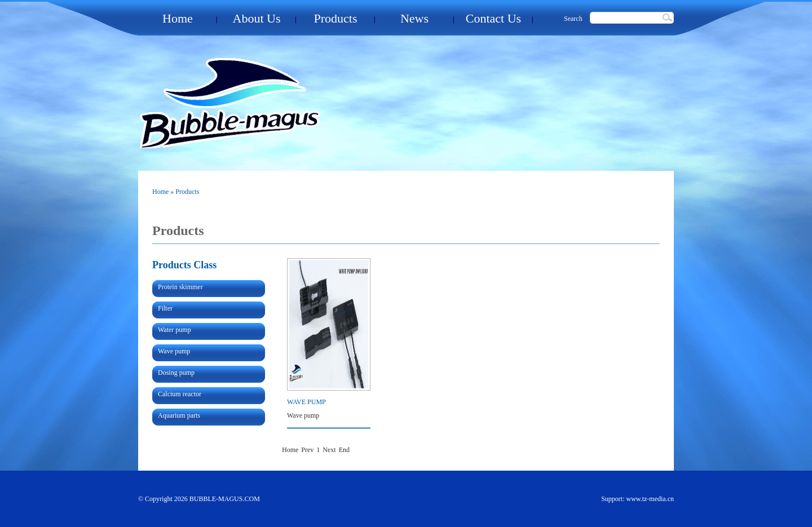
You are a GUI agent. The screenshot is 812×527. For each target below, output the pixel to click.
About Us (257, 18)
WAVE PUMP (306, 402)
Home (178, 18)
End (344, 450)
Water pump (175, 330)
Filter (165, 308)
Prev (307, 450)
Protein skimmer (180, 287)
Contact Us (493, 18)
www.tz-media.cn (650, 499)
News (414, 18)
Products (336, 18)
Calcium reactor (180, 394)
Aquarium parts (179, 415)
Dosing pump (176, 373)
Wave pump (174, 351)
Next (329, 450)
